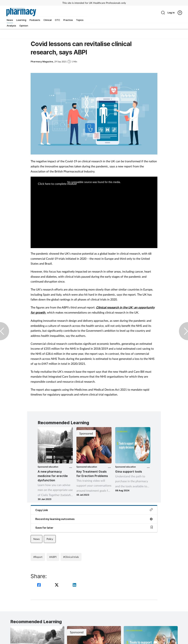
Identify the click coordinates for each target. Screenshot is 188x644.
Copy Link (94, 510)
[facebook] (39, 585)
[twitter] (57, 585)
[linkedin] (74, 585)
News (36, 539)
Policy (50, 539)
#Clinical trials (71, 557)
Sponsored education (48, 467)
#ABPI (53, 557)
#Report (38, 557)
